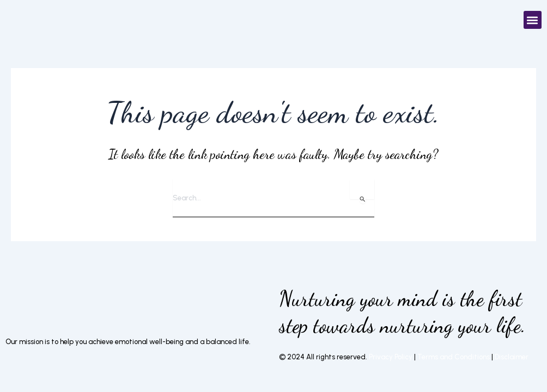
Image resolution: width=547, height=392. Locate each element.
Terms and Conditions (454, 357)
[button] (533, 20)
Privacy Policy (391, 357)
